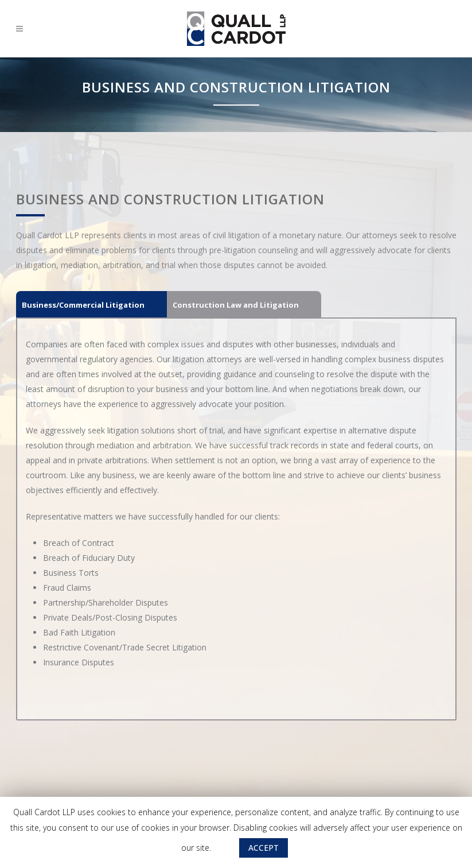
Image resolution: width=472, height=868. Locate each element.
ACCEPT (264, 848)
